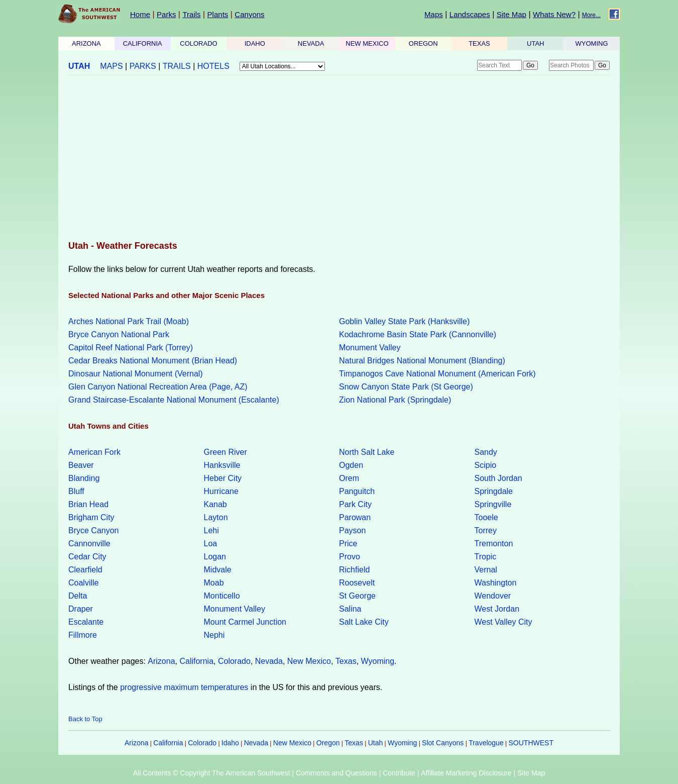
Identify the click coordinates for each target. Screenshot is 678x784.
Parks (166, 14)
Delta (78, 596)
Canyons (249, 14)
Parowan (355, 517)
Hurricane (221, 491)
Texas (346, 661)
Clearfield (85, 570)
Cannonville (89, 544)
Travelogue (486, 743)
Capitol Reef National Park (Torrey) (131, 348)
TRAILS (177, 66)
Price (348, 544)
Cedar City (87, 557)
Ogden (351, 465)
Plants (218, 14)
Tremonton (494, 544)
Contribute (399, 773)
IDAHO (255, 43)
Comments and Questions (336, 773)
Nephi (214, 635)
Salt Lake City (364, 622)
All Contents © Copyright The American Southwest (212, 773)
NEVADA (311, 43)
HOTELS (213, 66)
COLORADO (198, 43)
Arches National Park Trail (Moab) (129, 321)
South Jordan (498, 478)
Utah (376, 743)
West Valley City (503, 622)
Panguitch (357, 491)
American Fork (94, 452)
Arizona (161, 661)
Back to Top (85, 719)
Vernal (486, 570)
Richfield (354, 570)
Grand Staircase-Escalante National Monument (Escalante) (174, 400)
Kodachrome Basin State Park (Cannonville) (418, 334)
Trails (191, 14)
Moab (214, 583)
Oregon (328, 743)
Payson (352, 530)
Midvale (218, 570)
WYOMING (592, 43)
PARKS (143, 66)
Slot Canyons (443, 743)
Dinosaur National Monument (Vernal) (136, 374)
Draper (81, 609)
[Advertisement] (339, 159)
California (196, 661)
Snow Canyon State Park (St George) (406, 387)
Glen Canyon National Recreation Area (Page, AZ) (158, 387)
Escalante (86, 622)
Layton (216, 517)
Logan (215, 557)
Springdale (494, 491)
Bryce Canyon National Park (119, 334)
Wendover (493, 596)
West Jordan (497, 609)
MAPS (111, 66)
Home (140, 14)
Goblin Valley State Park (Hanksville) (404, 321)
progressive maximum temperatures (184, 687)
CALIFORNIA (143, 43)
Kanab (215, 504)
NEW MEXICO (367, 43)
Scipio (486, 465)
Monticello (222, 596)
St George (357, 596)
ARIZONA (86, 43)
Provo (350, 557)
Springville (493, 504)
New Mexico (309, 661)
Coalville (83, 583)
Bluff (76, 491)
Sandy (486, 452)
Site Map (512, 14)
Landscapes (470, 14)
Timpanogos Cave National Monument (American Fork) (437, 374)
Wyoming (378, 661)
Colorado (234, 661)
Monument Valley (370, 348)
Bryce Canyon (94, 530)
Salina (350, 609)
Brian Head (88, 504)
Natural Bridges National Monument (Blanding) (422, 361)
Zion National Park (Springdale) (395, 400)
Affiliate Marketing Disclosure (466, 773)
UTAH (535, 43)
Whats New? (554, 14)
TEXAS (479, 43)
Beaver (81, 465)
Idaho (230, 743)
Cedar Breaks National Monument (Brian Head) (153, 361)
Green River (225, 452)
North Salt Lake (367, 452)
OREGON (423, 43)
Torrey (486, 530)
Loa (211, 544)
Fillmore (83, 635)
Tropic (486, 557)
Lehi (211, 530)
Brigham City (91, 517)
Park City (355, 504)
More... (591, 15)
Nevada (269, 661)
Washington (496, 583)
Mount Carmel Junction (245, 622)
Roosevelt (357, 583)
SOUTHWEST (531, 743)
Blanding (84, 478)
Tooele (486, 517)
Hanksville (222, 465)
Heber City (223, 478)
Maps (434, 14)
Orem (349, 478)
